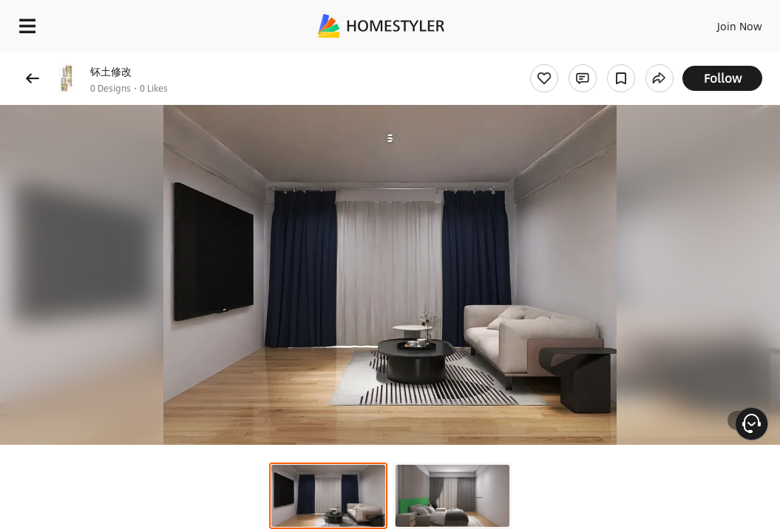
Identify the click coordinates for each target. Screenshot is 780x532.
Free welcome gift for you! (568, 59)
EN (697, 22)
